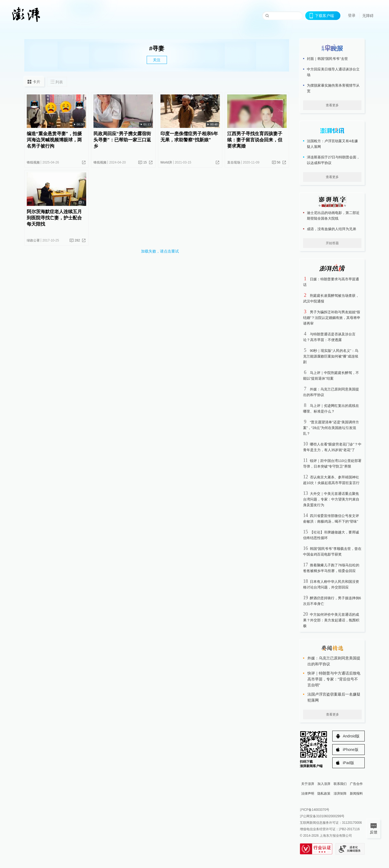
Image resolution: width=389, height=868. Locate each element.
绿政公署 (33, 240)
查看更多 (332, 105)
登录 (352, 15)
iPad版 (348, 763)
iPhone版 (351, 750)
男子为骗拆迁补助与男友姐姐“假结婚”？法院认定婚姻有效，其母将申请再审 (332, 318)
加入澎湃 (324, 784)
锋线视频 (33, 162)
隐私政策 (324, 794)
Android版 (351, 736)
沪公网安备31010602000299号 (322, 816)
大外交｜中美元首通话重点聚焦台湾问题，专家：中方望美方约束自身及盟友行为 (331, 499)
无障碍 (368, 16)
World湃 (166, 162)
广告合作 (356, 784)
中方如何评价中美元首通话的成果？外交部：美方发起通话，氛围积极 (331, 620)
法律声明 (308, 794)
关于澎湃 (308, 784)
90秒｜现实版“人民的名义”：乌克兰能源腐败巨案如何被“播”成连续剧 (331, 356)
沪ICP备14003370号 (315, 810)
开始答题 (332, 243)
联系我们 (340, 784)
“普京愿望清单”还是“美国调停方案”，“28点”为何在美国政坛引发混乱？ (331, 428)
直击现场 (234, 162)
